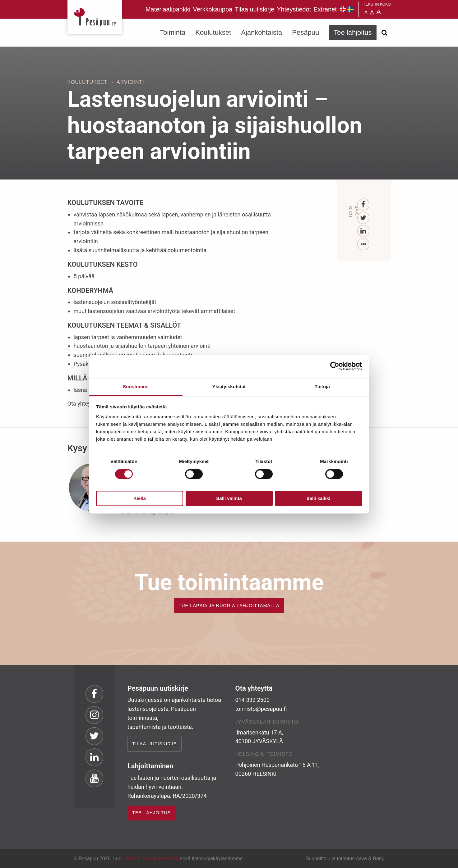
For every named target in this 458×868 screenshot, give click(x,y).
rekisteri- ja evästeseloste (151, 859)
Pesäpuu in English (343, 9)
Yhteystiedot (294, 9)
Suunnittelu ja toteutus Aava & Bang (345, 859)
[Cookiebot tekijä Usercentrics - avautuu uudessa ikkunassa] (335, 366)
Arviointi (130, 82)
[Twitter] (363, 218)
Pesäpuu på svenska (350, 9)
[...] (363, 245)
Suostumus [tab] (136, 386)
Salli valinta (229, 499)
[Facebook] (363, 205)
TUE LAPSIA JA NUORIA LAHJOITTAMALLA (229, 606)
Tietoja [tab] (322, 386)
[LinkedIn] (363, 231)
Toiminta (173, 32)
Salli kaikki (319, 499)
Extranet (325, 9)
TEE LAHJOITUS (151, 813)
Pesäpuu (95, 17)
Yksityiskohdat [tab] (229, 386)
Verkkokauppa (213, 9)
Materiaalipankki (168, 9)
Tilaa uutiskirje (254, 9)
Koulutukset (213, 32)
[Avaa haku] (385, 33)
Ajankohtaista (261, 32)
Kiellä (140, 499)
